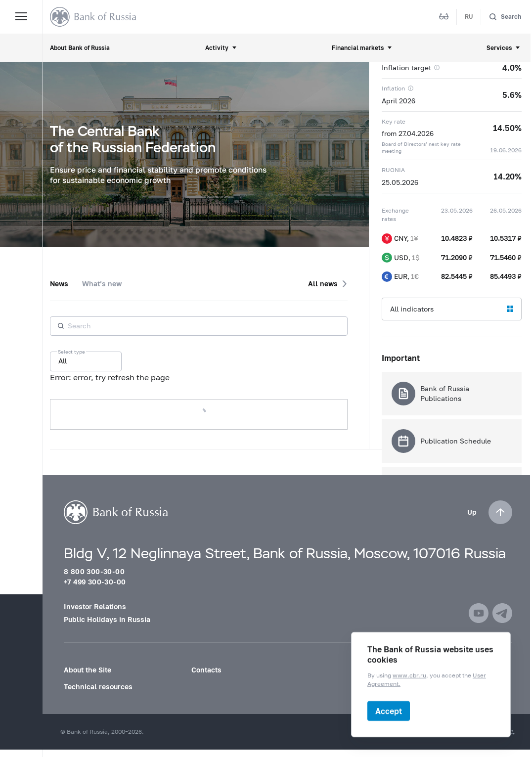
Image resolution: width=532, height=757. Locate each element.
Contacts (206, 670)
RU (469, 17)
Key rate (394, 121)
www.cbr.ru (409, 676)
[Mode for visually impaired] (444, 17)
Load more (199, 414)
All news (323, 284)
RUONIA (393, 170)
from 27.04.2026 (408, 133)
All (63, 361)
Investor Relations (95, 606)
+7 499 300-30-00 (95, 582)
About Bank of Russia (80, 48)
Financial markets (358, 48)
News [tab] (59, 284)
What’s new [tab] (102, 284)
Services (499, 48)
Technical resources (98, 687)
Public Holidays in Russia (107, 619)
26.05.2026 (506, 210)
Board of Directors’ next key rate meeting (421, 147)
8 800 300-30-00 (94, 571)
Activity (217, 48)
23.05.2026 (457, 210)
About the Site (88, 670)
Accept (389, 711)
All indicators (412, 309)
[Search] (505, 17)
